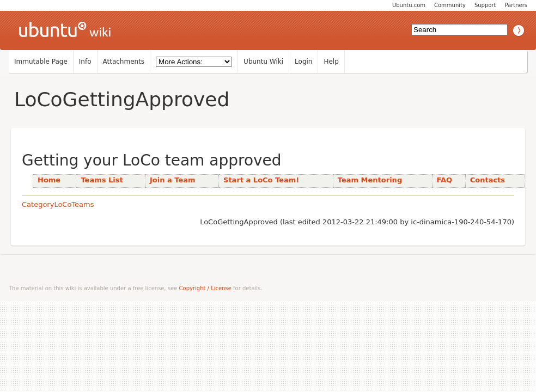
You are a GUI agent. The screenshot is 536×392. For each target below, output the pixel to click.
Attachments (124, 62)
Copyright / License (205, 288)
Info (85, 62)
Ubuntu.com (409, 5)
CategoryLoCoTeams (58, 204)
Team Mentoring (370, 180)
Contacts (488, 180)
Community (450, 5)
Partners (516, 5)
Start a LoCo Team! (261, 180)
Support (485, 5)
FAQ (445, 180)
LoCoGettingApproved (122, 99)
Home (49, 180)
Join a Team (173, 180)
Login (303, 62)
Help (331, 62)
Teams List (102, 180)
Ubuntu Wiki (263, 62)
